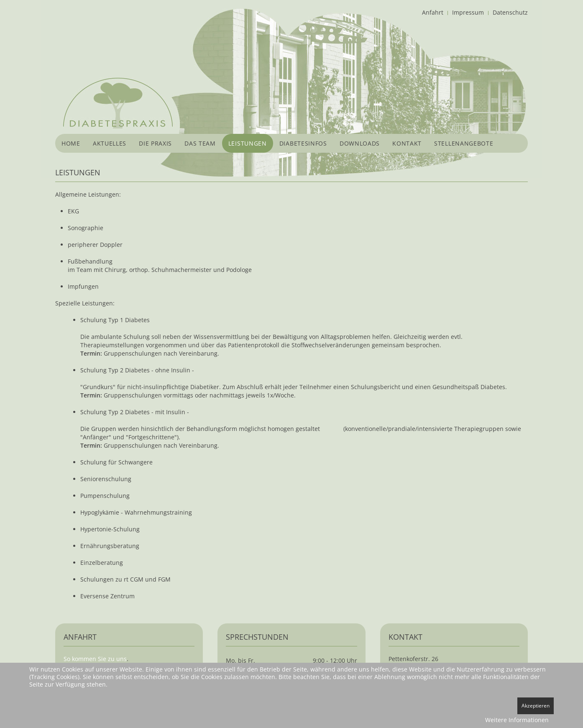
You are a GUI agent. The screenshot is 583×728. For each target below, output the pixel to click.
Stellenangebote (464, 143)
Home (71, 143)
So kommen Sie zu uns (95, 659)
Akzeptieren (536, 706)
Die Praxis (155, 143)
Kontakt (407, 143)
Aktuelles (110, 143)
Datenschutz (510, 12)
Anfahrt (433, 12)
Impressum (468, 12)
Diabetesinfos (303, 143)
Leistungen (248, 143)
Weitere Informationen (517, 720)
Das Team (200, 143)
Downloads (360, 143)
